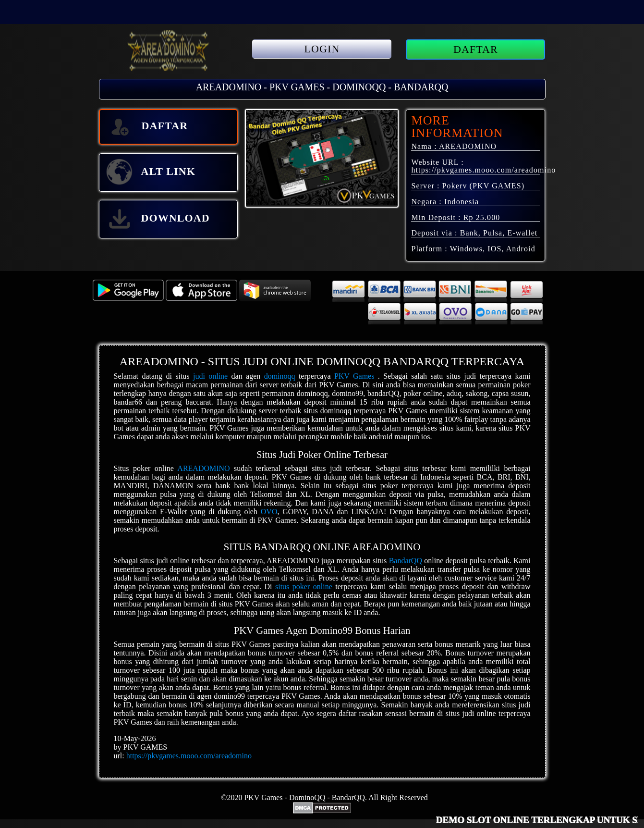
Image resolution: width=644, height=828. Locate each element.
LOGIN (322, 49)
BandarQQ (406, 561)
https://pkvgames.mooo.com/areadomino (483, 170)
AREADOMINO (203, 468)
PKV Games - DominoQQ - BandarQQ (304, 797)
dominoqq (280, 376)
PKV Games (354, 376)
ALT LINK (150, 173)
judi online (210, 376)
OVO (269, 512)
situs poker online (304, 587)
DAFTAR (476, 49)
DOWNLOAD (158, 219)
